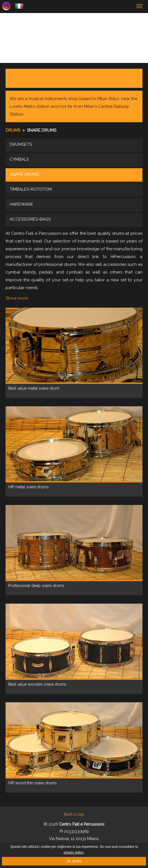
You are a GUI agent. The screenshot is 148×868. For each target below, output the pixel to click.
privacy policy (73, 852)
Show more (17, 298)
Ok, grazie (74, 861)
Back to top (74, 814)
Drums (13, 130)
